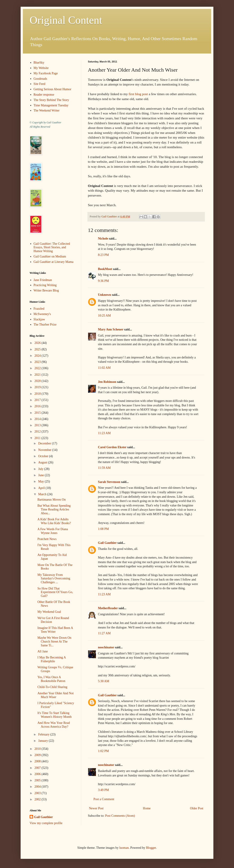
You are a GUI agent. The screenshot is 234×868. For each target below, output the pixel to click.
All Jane (43, 651)
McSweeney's (42, 314)
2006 (38, 774)
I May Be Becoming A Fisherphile (52, 659)
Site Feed (40, 84)
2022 (38, 368)
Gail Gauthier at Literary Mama (54, 262)
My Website (41, 68)
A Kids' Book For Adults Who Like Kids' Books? (54, 521)
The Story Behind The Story (51, 100)
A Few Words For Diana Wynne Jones (53, 531)
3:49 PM (103, 790)
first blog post (138, 94)
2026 (38, 343)
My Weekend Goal (49, 612)
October (44, 456)
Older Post (197, 808)
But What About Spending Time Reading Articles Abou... (54, 509)
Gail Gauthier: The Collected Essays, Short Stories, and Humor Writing (52, 248)
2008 (38, 761)
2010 (38, 749)
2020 (38, 381)
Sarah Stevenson (109, 482)
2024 (38, 356)
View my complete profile (46, 823)
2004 (38, 787)
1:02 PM (103, 751)
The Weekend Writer (47, 110)
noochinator (106, 647)
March (43, 494)
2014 (38, 419)
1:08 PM (103, 529)
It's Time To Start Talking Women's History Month (55, 715)
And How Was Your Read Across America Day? (54, 725)
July (41, 469)
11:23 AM (104, 433)
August (43, 462)
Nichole (103, 239)
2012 (38, 432)
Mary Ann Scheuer (111, 329)
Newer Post (96, 808)
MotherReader (108, 608)
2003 (38, 793)
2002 (38, 799)
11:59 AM (104, 468)
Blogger (151, 848)
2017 (38, 400)
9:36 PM (103, 281)
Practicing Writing (45, 285)
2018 (38, 394)
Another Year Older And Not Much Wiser (55, 695)
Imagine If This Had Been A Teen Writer (55, 630)
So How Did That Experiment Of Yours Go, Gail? (55, 592)
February (44, 734)
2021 (38, 375)
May (41, 481)
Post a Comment (104, 799)
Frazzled (39, 309)
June (41, 475)
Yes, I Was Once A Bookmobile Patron (51, 679)
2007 (38, 768)
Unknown (104, 295)
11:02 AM (104, 368)
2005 (38, 780)
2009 (38, 755)
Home (147, 808)
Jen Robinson (107, 382)
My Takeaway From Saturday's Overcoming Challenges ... (54, 579)
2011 (38, 438)
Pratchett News (47, 539)
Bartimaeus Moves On (52, 500)
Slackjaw (39, 319)
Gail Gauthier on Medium (50, 256)
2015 (38, 413)
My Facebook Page (46, 73)
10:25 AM (104, 316)
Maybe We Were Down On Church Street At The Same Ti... (54, 642)
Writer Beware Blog (46, 290)
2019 (38, 387)
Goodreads (40, 79)
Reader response (44, 95)
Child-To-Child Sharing (52, 687)
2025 (38, 349)
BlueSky (39, 63)
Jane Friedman (43, 280)
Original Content (66, 20)
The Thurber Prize (45, 325)
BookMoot (105, 269)
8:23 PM (103, 255)
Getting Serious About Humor (52, 89)
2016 (38, 406)
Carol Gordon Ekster (112, 447)
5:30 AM (104, 681)
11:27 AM (104, 633)
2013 (38, 425)
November (45, 450)
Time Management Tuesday (51, 105)
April (42, 488)
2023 (38, 362)
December (45, 443)
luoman (124, 848)
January (43, 741)
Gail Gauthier (107, 543)
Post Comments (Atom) (120, 816)
